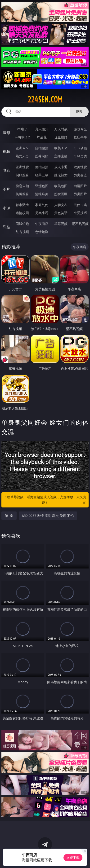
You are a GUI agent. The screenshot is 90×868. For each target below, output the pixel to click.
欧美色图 (61, 186)
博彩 (6, 132)
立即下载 (73, 857)
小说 (6, 208)
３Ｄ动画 (80, 148)
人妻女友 (61, 205)
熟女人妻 (22, 156)
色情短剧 (42, 232)
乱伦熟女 (61, 175)
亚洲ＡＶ (22, 148)
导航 (6, 227)
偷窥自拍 (22, 186)
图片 (6, 189)
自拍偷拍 (42, 148)
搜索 (79, 112)
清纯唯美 (42, 194)
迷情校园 (22, 213)
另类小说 (42, 213)
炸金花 (42, 137)
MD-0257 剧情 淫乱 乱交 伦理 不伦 (48, 516)
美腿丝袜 (22, 194)
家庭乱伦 (42, 205)
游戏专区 (80, 129)
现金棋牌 (61, 137)
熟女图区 (61, 194)
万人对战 (61, 129)
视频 (6, 151)
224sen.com (45, 100)
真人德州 (42, 129)
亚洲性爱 (22, 167)
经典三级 (42, 175)
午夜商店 (42, 224)
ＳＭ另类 (80, 156)
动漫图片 (80, 186)
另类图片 (80, 194)
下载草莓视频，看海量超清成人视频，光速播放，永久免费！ (45, 500)
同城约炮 (22, 224)
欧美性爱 (80, 167)
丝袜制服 (42, 156)
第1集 (9, 516)
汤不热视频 (80, 224)
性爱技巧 (80, 213)
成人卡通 (61, 167)
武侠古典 (80, 205)
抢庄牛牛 (80, 137)
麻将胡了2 (22, 137)
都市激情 (22, 205)
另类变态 (80, 175)
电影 (6, 170)
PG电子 (22, 129)
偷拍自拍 (42, 167)
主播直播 (61, 156)
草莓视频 (61, 224)
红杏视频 (22, 232)
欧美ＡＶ (61, 148)
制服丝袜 (22, 175)
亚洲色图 (42, 186)
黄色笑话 (61, 213)
